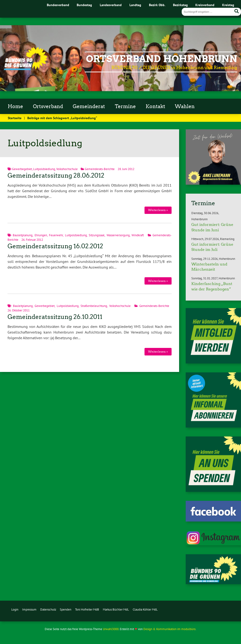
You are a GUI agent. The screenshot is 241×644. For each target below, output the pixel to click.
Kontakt (155, 106)
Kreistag (228, 5)
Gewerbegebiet (22, 169)
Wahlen (185, 106)
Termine (125, 106)
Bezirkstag (180, 5)
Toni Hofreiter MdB (87, 609)
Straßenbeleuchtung (94, 306)
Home (15, 106)
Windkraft (138, 235)
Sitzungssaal (97, 235)
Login (15, 609)
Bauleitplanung (23, 235)
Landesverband (111, 5)
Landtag (135, 5)
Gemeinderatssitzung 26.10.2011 (55, 317)
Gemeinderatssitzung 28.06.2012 (56, 175)
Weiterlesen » (158, 210)
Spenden (66, 609)
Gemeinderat (89, 106)
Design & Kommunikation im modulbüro (169, 629)
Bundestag (84, 5)
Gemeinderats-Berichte (100, 169)
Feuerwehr (56, 235)
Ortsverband (48, 106)
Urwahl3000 (111, 629)
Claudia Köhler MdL (145, 609)
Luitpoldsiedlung (44, 169)
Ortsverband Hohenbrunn (162, 59)
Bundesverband (58, 5)
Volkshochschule (67, 169)
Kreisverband (205, 5)
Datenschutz (48, 609)
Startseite (15, 118)
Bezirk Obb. (157, 5)
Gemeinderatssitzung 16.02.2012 (55, 246)
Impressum (29, 609)
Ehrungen (41, 235)
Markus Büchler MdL (116, 609)
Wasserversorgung (118, 235)
